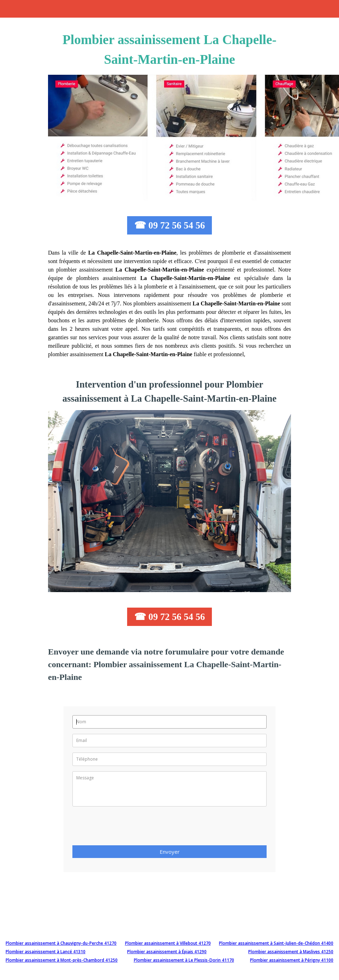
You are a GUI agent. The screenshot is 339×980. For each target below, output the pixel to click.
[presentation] (126, 828)
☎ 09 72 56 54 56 (170, 225)
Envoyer (170, 852)
